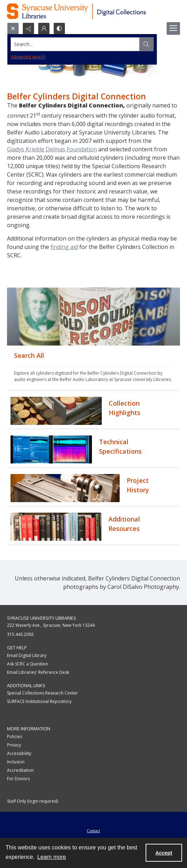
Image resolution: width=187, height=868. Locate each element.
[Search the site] (75, 44)
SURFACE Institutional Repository (39, 701)
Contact (93, 831)
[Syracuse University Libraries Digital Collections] (93, 11)
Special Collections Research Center (42, 693)
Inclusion (16, 762)
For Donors (18, 779)
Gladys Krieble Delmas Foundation (52, 149)
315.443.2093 (20, 634)
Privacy (14, 745)
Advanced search (28, 57)
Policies (15, 737)
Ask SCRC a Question (28, 664)
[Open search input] (13, 28)
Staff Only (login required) (32, 801)
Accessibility (19, 753)
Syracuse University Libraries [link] (42, 618)
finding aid (64, 247)
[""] (93, 368)
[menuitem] (93, 830)
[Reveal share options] (28, 28)
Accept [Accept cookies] (164, 853)
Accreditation (20, 770)
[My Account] (44, 28)
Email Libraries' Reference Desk (38, 672)
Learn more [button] (52, 857)
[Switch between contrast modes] (59, 28)
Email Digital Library (27, 655)
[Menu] (173, 28)
